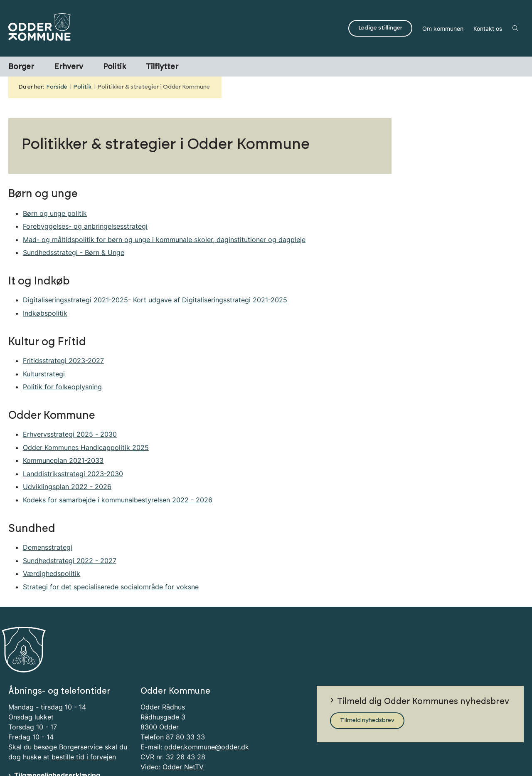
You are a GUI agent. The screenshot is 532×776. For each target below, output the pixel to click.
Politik (115, 67)
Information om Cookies (53, 749)
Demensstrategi (48, 547)
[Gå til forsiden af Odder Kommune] (176, 28)
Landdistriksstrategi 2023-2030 (73, 474)
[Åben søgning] (515, 28)
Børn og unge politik (55, 213)
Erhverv (69, 67)
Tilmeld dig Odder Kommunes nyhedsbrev (423, 665)
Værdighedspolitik (52, 573)
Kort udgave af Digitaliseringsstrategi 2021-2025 (210, 300)
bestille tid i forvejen (84, 721)
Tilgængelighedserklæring (57, 739)
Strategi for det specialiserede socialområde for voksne (111, 587)
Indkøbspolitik (45, 313)
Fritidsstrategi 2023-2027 (63, 361)
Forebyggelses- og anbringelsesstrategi (85, 226)
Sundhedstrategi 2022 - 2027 (70, 561)
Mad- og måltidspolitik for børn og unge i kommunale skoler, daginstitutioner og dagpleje (164, 240)
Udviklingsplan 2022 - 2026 (67, 487)
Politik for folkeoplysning (62, 387)
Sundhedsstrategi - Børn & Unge (74, 252)
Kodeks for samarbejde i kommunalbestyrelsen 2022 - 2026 (118, 500)
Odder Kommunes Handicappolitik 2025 (86, 447)
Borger (21, 67)
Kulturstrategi (44, 374)
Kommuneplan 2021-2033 (63, 460)
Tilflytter (162, 67)
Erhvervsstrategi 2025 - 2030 (70, 434)
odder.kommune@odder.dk (207, 711)
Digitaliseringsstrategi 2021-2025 (75, 300)
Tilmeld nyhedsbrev (367, 685)
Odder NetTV (183, 731)
